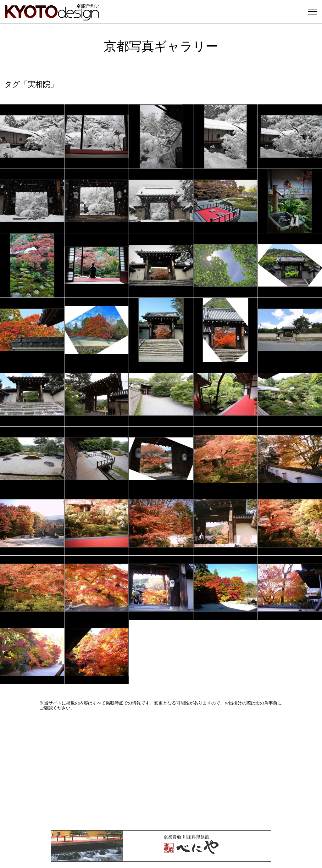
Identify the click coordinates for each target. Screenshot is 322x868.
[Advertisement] (161, 771)
